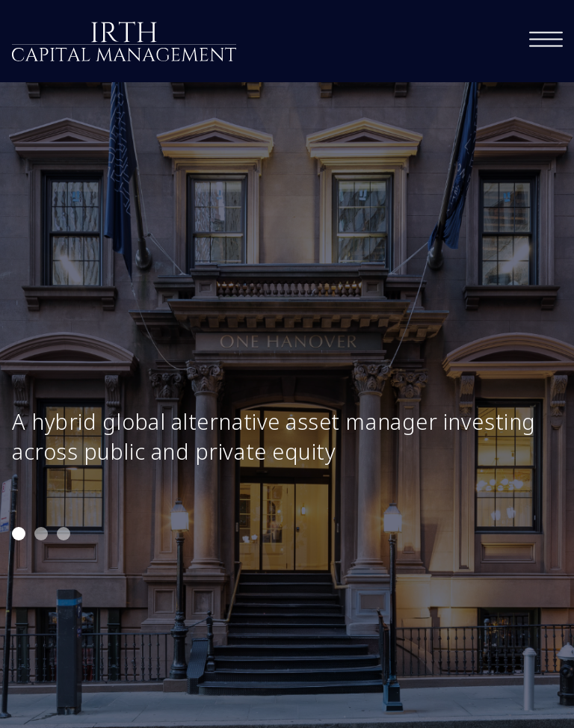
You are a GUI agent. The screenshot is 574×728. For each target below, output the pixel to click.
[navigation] (546, 40)
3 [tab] (64, 534)
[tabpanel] (287, 364)
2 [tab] (41, 534)
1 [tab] (19, 534)
